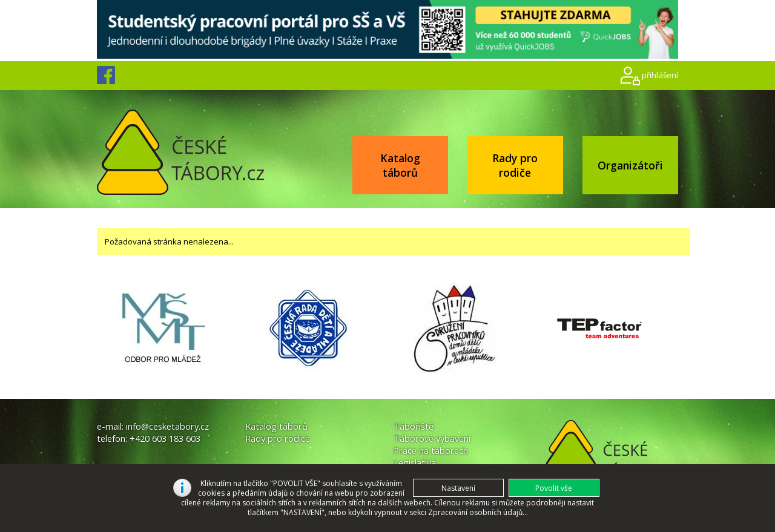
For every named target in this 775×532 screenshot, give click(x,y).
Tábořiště (414, 426)
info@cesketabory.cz (167, 426)
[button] (554, 488)
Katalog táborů (400, 165)
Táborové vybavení (432, 438)
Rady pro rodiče (515, 165)
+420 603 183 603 (165, 438)
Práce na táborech (431, 450)
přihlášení (660, 75)
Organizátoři (630, 165)
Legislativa (415, 462)
